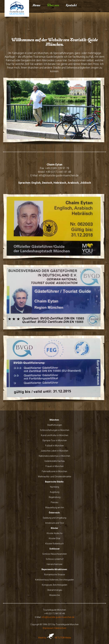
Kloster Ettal (54, 538)
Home (36, 5)
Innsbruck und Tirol (55, 523)
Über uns (53, 5)
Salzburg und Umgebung (54, 518)
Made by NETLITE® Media (55, 638)
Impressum (48, 628)
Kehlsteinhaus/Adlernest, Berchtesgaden (54, 580)
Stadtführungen (55, 425)
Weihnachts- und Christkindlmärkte (54, 477)
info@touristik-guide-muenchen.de (59, 175)
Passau (54, 502)
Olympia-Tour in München (55, 440)
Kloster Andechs (55, 533)
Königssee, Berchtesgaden (55, 585)
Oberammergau (55, 590)
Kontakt (71, 5)
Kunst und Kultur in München (55, 435)
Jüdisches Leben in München (54, 451)
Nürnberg (54, 487)
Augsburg (55, 492)
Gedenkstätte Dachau (55, 461)
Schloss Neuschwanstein (55, 554)
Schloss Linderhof (55, 559)
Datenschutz (60, 628)
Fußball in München (54, 446)
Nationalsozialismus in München (54, 456)
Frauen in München (55, 466)
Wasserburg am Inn (55, 507)
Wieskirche (54, 595)
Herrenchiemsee (54, 564)
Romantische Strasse (54, 575)
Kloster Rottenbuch (54, 544)
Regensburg (55, 497)
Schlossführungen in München (55, 430)
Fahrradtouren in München (54, 471)
